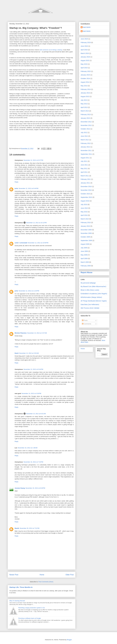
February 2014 (86, 89)
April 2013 (84, 107)
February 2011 (86, 179)
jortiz (16, 188)
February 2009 (86, 266)
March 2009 (85, 262)
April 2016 (84, 50)
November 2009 (86, 233)
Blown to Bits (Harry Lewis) (90, 290)
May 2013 (84, 104)
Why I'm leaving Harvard (17, 601)
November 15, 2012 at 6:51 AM (36, 414)
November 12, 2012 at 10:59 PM (38, 243)
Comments (87, 324)
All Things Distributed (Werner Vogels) (94, 301)
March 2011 (85, 176)
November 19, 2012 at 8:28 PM (35, 488)
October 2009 (85, 237)
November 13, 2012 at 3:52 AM (29, 353)
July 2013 (84, 100)
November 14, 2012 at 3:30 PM (31, 393)
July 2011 (84, 161)
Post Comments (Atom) (46, 582)
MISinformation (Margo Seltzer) (91, 297)
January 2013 (85, 118)
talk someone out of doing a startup (51, 50)
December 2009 (86, 230)
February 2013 (86, 114)
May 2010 (84, 212)
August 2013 (85, 96)
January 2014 (85, 93)
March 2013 (85, 111)
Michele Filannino (21, 333)
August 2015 (85, 60)
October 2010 (85, 194)
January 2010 (85, 226)
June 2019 (84, 39)
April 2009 (84, 259)
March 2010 (85, 219)
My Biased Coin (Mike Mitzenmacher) (93, 286)
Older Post (70, 575)
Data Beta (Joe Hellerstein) (90, 304)
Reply (17, 182)
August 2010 (85, 201)
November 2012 (86, 125)
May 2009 (84, 255)
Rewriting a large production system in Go (32, 608)
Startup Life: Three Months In (21, 587)
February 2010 (86, 222)
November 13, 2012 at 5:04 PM (33, 369)
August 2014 (85, 82)
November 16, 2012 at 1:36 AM (28, 448)
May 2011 (84, 168)
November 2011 (86, 150)
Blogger (69, 640)
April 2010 (84, 215)
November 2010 (86, 190)
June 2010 (84, 208)
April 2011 (84, 172)
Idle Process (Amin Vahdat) (90, 308)
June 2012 (84, 136)
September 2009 (86, 240)
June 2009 (84, 251)
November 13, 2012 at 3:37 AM (37, 333)
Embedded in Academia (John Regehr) (94, 294)
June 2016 (84, 46)
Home (42, 575)
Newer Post (14, 575)
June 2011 (84, 165)
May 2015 (84, 64)
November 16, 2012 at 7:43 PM (33, 462)
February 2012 (86, 143)
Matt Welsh (87, 27)
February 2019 (86, 42)
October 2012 (85, 129)
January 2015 (85, 75)
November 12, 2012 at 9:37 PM (33, 160)
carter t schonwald (21, 243)
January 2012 (85, 147)
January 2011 (85, 183)
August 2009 (85, 244)
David (17, 353)
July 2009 (84, 248)
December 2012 (86, 122)
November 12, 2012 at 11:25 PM (29, 291)
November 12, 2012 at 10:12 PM (36, 223)
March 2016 (85, 53)
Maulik (17, 528)
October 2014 (85, 78)
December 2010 (86, 186)
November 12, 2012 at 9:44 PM (29, 188)
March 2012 (85, 140)
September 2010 (86, 197)
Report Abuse (87, 272)
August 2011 (85, 158)
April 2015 (84, 68)
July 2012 (84, 132)
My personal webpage (88, 283)
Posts (85, 320)
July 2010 (84, 204)
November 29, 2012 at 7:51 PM (30, 528)
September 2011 (86, 154)
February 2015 (86, 71)
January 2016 (85, 57)
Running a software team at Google (30, 618)
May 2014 (84, 86)
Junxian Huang (20, 488)
